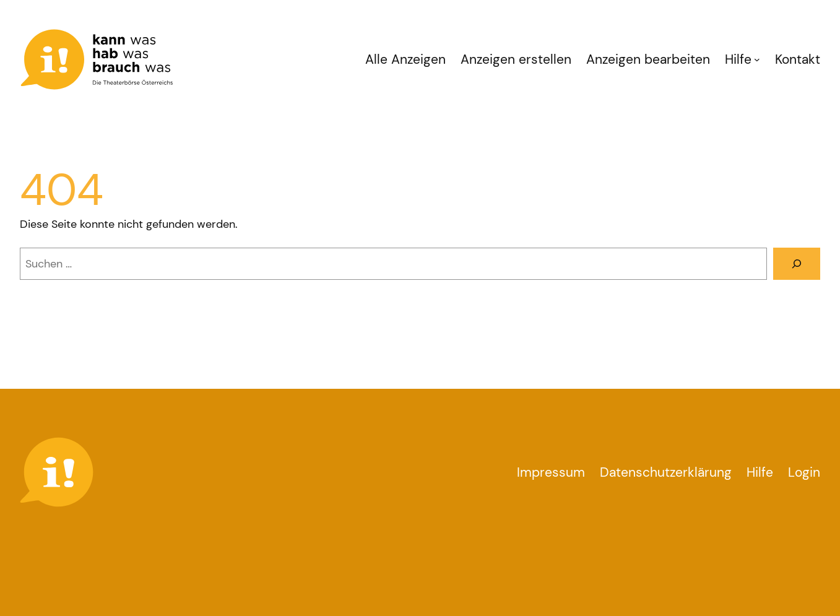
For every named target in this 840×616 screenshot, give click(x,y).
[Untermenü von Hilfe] (757, 59)
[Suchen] (797, 264)
